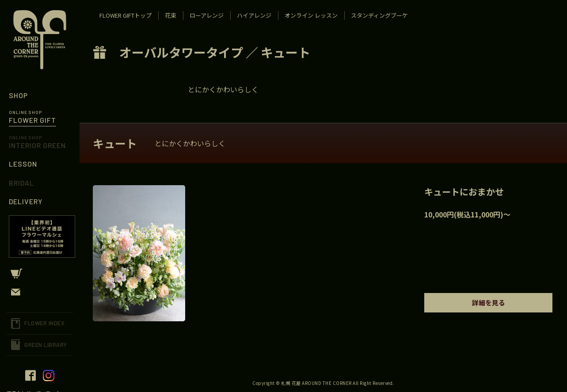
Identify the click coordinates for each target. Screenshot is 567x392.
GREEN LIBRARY (46, 345)
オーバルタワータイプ (181, 52)
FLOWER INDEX (44, 323)
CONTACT (40, 292)
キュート (285, 52)
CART (40, 274)
